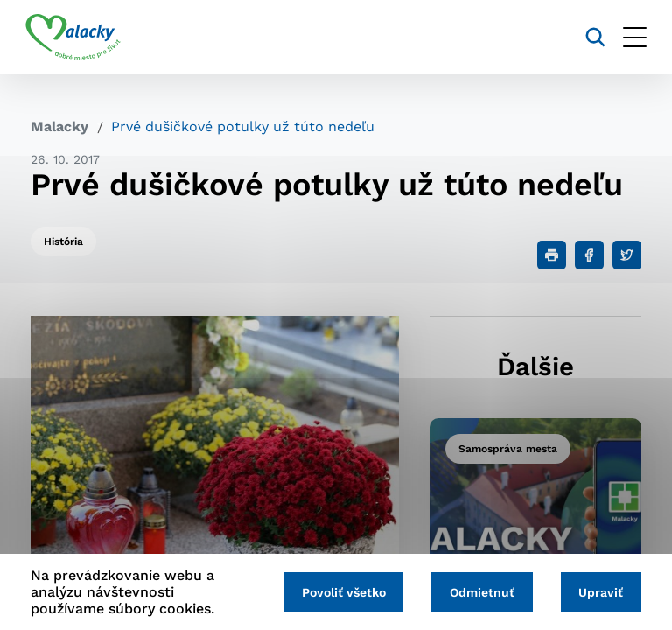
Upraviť (600, 592)
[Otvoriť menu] (630, 37)
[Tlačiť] (552, 255)
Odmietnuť (479, 592)
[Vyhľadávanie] (590, 37)
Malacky (59, 126)
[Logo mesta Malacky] (78, 38)
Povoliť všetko (338, 592)
